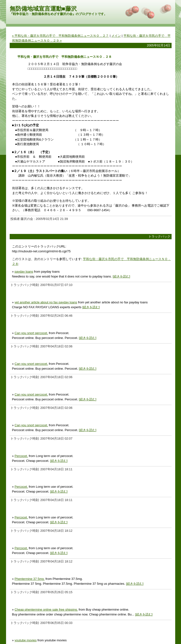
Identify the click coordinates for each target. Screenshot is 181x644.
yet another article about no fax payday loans (46, 302)
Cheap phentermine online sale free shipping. (46, 610)
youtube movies (25, 640)
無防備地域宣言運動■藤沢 (43, 9)
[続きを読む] (121, 276)
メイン (116, 36)
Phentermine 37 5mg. (29, 579)
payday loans (24, 272)
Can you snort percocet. (31, 333)
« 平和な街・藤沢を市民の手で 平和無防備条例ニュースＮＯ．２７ (61, 36)
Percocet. (21, 456)
